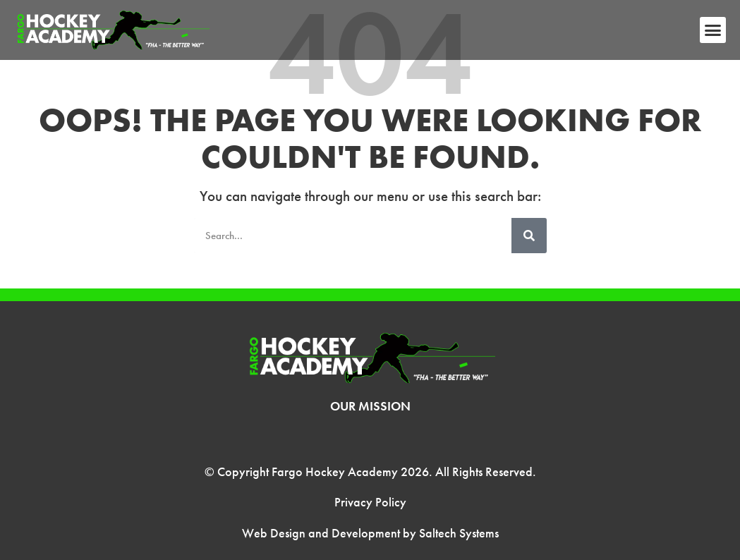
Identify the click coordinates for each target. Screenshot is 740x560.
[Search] (529, 236)
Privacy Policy (370, 502)
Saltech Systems (459, 533)
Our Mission (370, 406)
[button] (713, 30)
